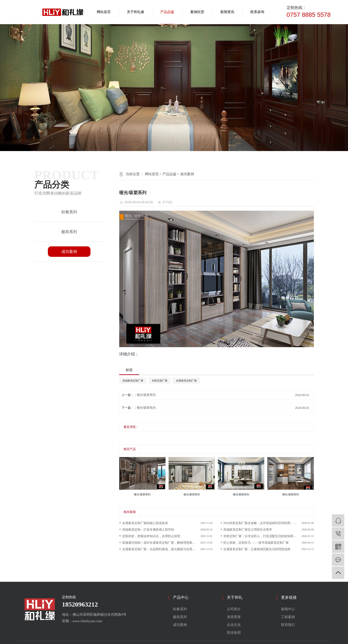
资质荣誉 (234, 617)
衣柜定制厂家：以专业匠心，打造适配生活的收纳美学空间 (263, 536)
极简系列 (69, 232)
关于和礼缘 (136, 12)
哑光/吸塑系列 (146, 395)
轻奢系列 (69, 212)
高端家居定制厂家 (133, 381)
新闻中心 (288, 609)
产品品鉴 (167, 12)
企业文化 (234, 625)
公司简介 (234, 609)
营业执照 (234, 633)
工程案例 (288, 617)
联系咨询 (257, 12)
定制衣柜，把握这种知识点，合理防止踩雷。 (153, 536)
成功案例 (69, 252)
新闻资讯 (227, 12)
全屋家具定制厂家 (186, 381)
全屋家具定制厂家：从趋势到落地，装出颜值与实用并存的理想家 (166, 549)
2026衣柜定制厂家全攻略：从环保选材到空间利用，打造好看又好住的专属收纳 (269, 523)
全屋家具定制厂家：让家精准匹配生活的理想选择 (257, 549)
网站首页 (104, 12)
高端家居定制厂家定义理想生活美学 (248, 530)
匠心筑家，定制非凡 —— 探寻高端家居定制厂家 (256, 543)
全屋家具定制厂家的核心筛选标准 (145, 523)
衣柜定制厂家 (160, 381)
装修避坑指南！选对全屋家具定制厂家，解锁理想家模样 (160, 543)
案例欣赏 (197, 12)
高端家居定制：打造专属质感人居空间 (148, 530)
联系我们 (288, 625)
